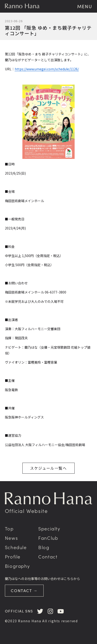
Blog (44, 547)
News (11, 538)
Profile (13, 556)
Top (9, 528)
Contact (48, 556)
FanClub (48, 538)
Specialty (49, 528)
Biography (17, 566)
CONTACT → (24, 590)
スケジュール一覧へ (48, 468)
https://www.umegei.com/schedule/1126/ (47, 69)
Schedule (16, 547)
